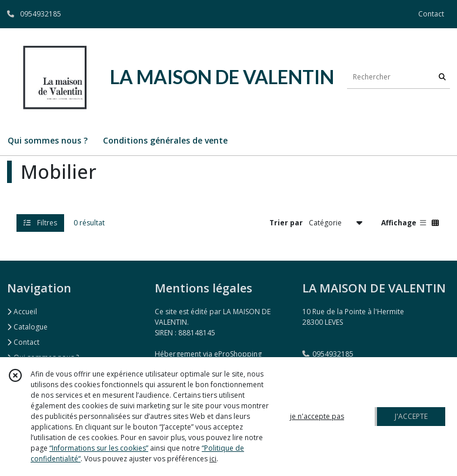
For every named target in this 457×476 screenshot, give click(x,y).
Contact (431, 14)
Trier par (286, 223)
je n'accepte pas (317, 416)
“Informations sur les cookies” (99, 448)
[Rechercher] (442, 77)
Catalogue (27, 327)
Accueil (22, 312)
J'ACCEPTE (411, 416)
